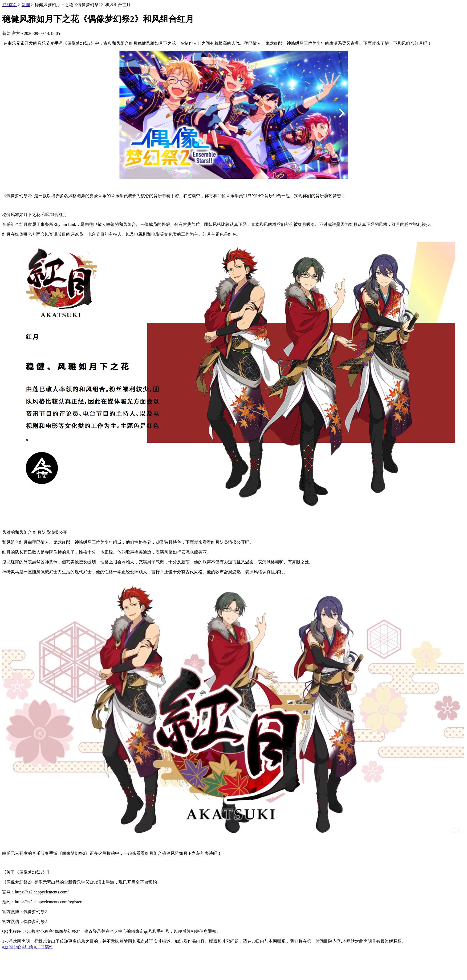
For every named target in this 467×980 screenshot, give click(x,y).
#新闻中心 (12, 947)
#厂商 (28, 947)
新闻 (26, 5)
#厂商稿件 (44, 947)
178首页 (10, 5)
